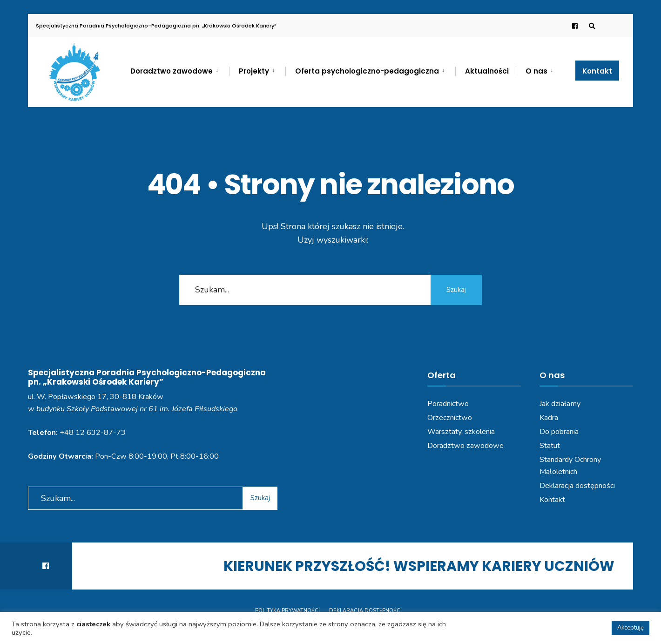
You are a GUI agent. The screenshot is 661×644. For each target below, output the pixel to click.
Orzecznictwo (450, 418)
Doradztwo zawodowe (172, 71)
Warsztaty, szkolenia (461, 432)
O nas (536, 71)
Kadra (549, 418)
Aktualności (487, 71)
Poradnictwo (448, 404)
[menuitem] (180, 69)
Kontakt (597, 71)
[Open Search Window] (592, 26)
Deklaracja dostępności (577, 486)
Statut (550, 446)
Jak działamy (560, 404)
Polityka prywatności (287, 611)
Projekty (254, 71)
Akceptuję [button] (631, 628)
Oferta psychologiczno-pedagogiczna (367, 71)
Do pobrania (559, 432)
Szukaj (456, 290)
